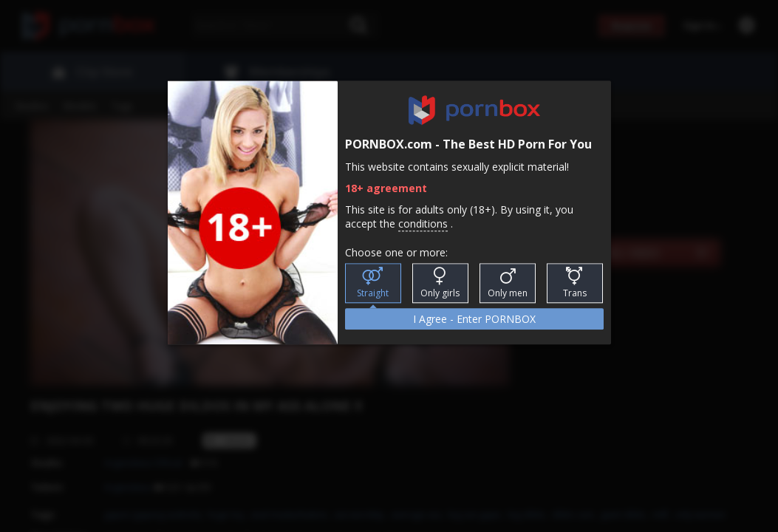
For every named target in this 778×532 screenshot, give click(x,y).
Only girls (440, 284)
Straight (373, 284)
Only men (508, 284)
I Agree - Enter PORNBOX (474, 320)
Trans (575, 284)
